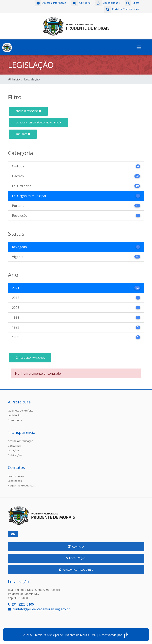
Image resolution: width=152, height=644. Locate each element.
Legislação (14, 415)
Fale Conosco (16, 476)
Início (14, 79)
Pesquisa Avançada (30, 358)
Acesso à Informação (21, 441)
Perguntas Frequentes (21, 485)
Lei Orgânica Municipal (39, 122)
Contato (76, 547)
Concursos (14, 446)
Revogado (28, 111)
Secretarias (15, 420)
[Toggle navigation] (139, 47)
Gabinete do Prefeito (21, 411)
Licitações (14, 450)
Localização (15, 481)
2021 (23, 134)
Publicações (15, 455)
